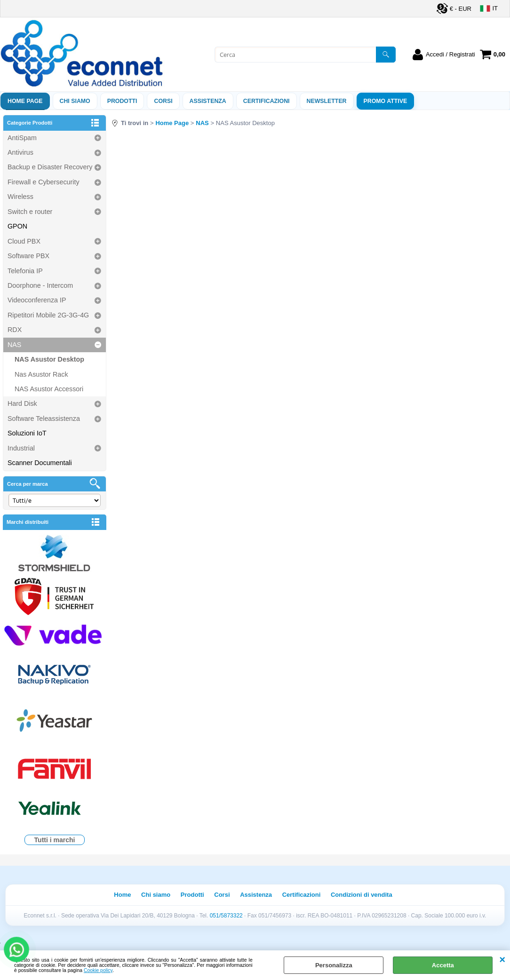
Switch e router (30, 212)
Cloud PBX (24, 241)
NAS (14, 345)
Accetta (443, 965)
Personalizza (334, 965)
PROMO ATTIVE (386, 101)
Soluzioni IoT (27, 433)
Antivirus (20, 152)
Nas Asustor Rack (41, 374)
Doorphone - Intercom (40, 285)
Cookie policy (98, 970)
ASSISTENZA (208, 101)
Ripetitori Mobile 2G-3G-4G (48, 315)
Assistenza (256, 895)
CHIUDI (502, 960)
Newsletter (327, 101)
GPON (17, 226)
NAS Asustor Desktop (49, 359)
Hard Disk (22, 403)
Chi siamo (75, 101)
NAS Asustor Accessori (49, 389)
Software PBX (28, 256)
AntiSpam (22, 138)
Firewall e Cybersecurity (44, 182)
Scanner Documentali (40, 463)
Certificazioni (267, 101)
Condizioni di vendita (362, 895)
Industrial (21, 448)
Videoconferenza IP (37, 300)
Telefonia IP (25, 271)
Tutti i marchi (55, 840)
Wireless (20, 197)
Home (122, 895)
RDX (15, 330)
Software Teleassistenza (44, 419)
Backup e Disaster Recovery (50, 167)
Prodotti (122, 101)
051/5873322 (226, 916)
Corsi (163, 101)
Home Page (25, 101)
